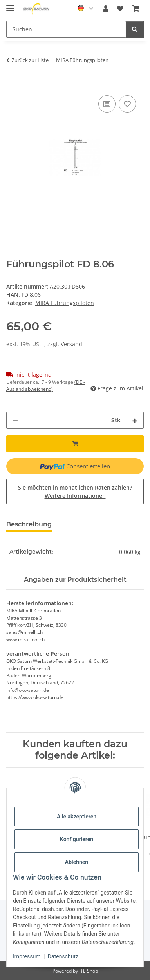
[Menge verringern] (15, 420)
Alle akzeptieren (77, 817)
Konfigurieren (77, 839)
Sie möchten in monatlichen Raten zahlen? (75, 492)
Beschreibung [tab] (29, 524)
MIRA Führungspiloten (65, 303)
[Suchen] (135, 29)
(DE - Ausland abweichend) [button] (46, 386)
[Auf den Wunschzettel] (127, 104)
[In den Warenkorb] (13, 85)
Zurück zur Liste (30, 60)
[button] (106, 9)
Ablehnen (77, 862)
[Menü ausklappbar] (10, 5)
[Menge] (65, 420)
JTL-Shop (89, 971)
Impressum (27, 956)
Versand (71, 344)
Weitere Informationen (75, 496)
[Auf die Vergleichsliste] (107, 104)
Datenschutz (63, 956)
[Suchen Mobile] (66, 29)
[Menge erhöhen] (135, 420)
